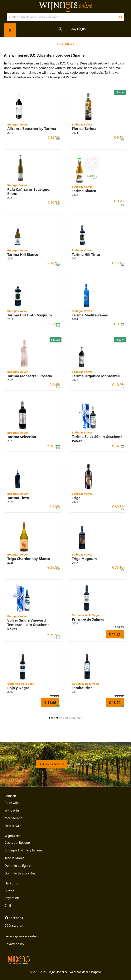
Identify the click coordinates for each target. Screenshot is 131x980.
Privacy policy (14, 944)
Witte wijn (12, 810)
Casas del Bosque (17, 843)
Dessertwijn (13, 826)
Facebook (14, 918)
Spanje (10, 890)
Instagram (14, 926)
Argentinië (12, 898)
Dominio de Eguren (19, 866)
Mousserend (14, 818)
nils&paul (95, 972)
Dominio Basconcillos (20, 873)
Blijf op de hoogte (52, 764)
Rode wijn (12, 803)
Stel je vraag (83, 764)
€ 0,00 (78, 29)
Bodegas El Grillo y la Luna (24, 850)
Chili (8, 906)
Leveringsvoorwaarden (21, 936)
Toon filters (65, 44)
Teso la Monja (15, 858)
